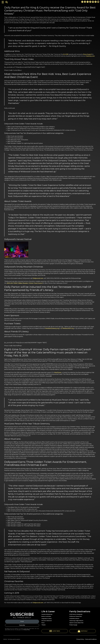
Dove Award (87, 54)
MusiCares (58, 373)
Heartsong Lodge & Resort (76, 621)
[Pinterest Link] (93, 2)
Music (43, 623)
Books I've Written (46, 616)
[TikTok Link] (90, 2)
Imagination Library (47, 619)
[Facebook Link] (85, 2)
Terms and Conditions (91, 639)
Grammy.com (90, 56)
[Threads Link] (96, 2)
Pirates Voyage (73, 625)
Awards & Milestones (47, 614)
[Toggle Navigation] (3, 2)
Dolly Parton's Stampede (76, 614)
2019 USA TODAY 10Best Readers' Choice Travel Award (25, 283)
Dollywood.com (38, 278)
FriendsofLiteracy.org (52, 328)
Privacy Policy (27, 630)
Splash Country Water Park (76, 623)
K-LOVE (66, 54)
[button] (55, 631)
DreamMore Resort (74, 619)
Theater (44, 625)
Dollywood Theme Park (76, 616)
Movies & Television (47, 621)
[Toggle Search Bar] (7, 2)
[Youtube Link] (98, 2)
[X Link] (88, 2)
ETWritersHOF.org (67, 328)
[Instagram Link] (82, 2)
